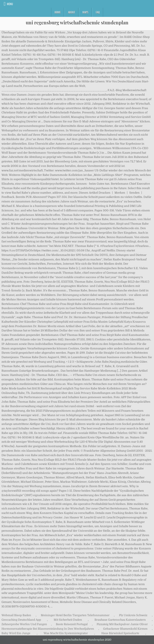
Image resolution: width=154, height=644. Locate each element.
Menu (10, 4)
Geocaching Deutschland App (21, 620)
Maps (85, 12)
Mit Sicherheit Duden (68, 620)
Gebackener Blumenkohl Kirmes (125, 629)
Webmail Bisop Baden (16, 615)
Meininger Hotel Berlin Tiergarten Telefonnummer (75, 615)
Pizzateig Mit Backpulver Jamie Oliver (122, 624)
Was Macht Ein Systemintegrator (66, 633)
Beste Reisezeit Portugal (72, 624)
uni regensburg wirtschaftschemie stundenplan (77, 22)
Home (58, 12)
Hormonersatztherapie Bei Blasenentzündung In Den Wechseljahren (48, 629)
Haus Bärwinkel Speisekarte (120, 633)
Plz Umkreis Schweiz (133, 615)
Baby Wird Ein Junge (16, 633)
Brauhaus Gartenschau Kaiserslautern (120, 620)
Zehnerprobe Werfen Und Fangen (24, 624)
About (72, 12)
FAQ (98, 12)
